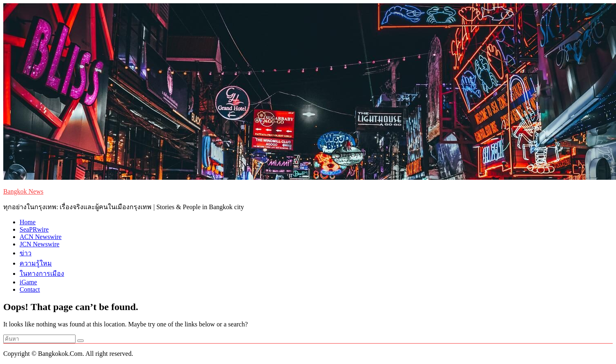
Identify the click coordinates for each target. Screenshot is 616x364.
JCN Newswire (39, 244)
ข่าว (26, 253)
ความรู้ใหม (36, 263)
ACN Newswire (41, 237)
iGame (28, 282)
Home (28, 222)
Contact (30, 289)
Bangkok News (23, 191)
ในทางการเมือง (42, 274)
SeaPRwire (34, 229)
